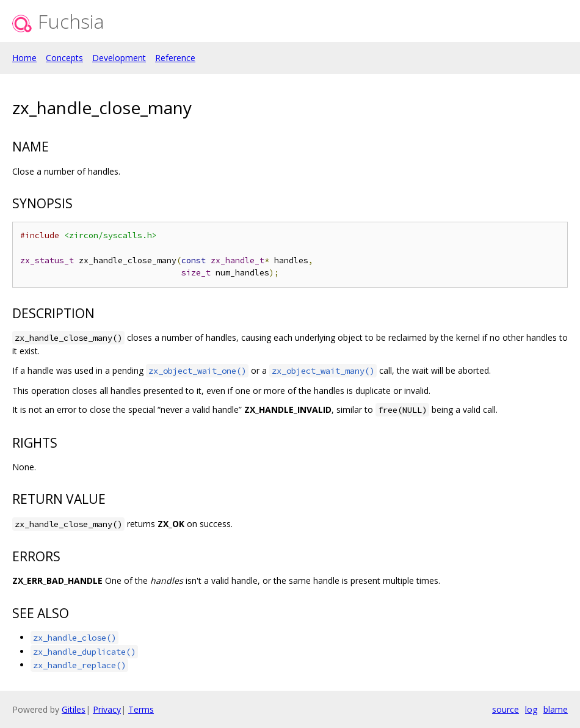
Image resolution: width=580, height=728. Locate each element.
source (506, 709)
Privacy (107, 709)
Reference (175, 58)
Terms (141, 709)
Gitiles (74, 709)
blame (556, 709)
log (531, 709)
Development (119, 58)
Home (24, 58)
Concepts (64, 58)
